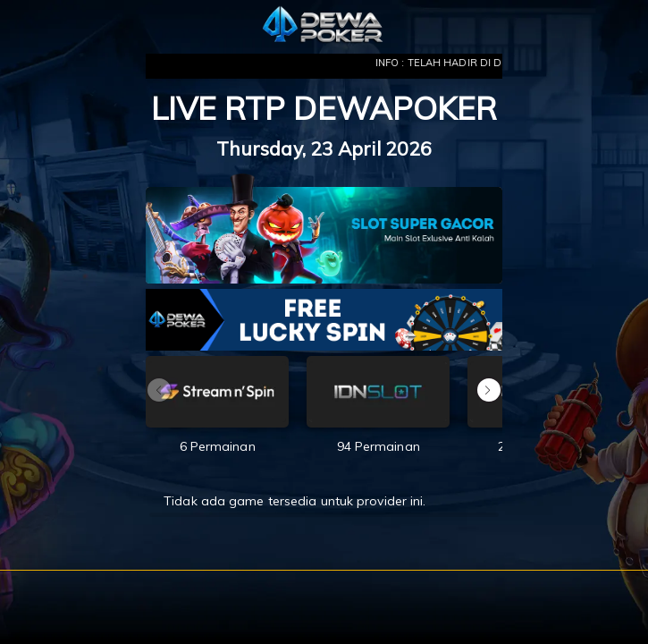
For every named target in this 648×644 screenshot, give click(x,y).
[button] (489, 390)
